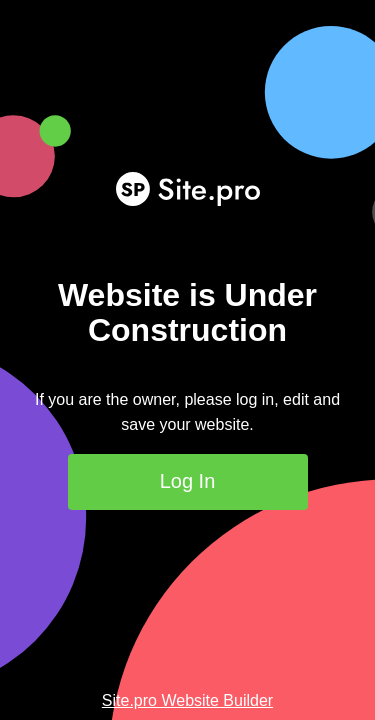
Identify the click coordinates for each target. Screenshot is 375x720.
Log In (188, 481)
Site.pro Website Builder (187, 700)
